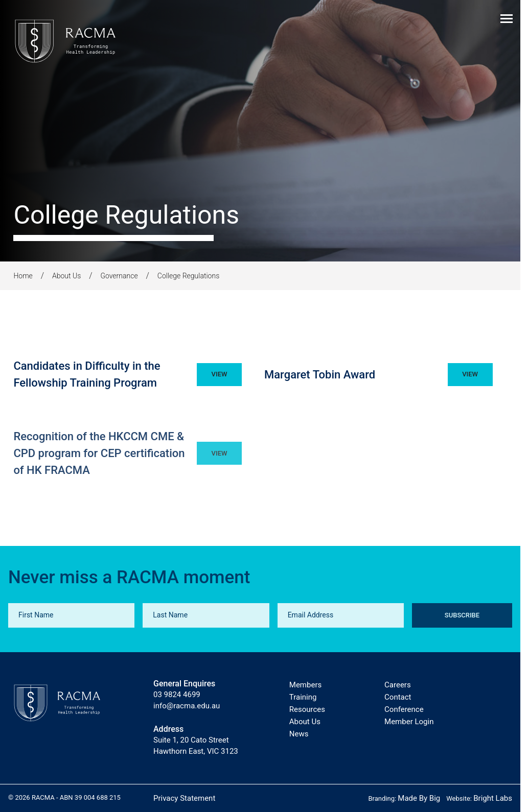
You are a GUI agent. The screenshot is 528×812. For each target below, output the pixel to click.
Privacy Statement (184, 798)
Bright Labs (493, 798)
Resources (307, 709)
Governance (119, 276)
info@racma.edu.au (187, 706)
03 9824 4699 (177, 695)
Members (305, 685)
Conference (404, 709)
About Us (66, 276)
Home (23, 276)
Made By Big (419, 798)
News (299, 734)
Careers (398, 685)
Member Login (409, 722)
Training (303, 697)
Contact (398, 697)
